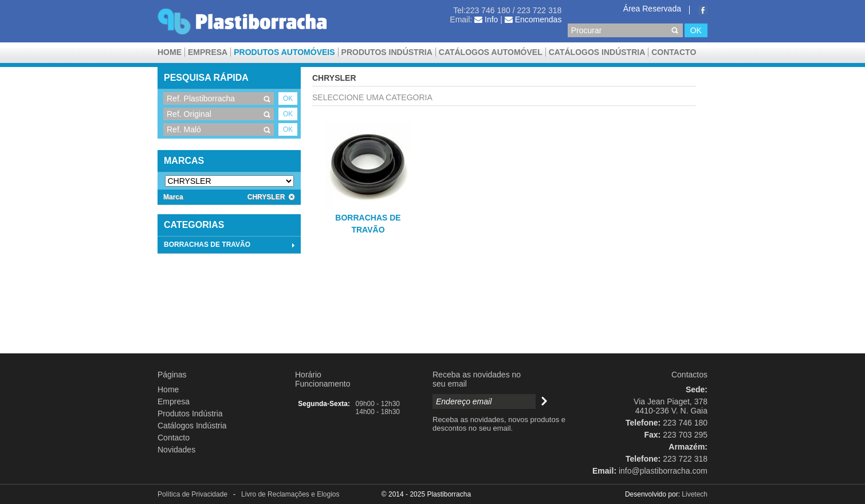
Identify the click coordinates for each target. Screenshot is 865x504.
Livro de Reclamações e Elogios (290, 494)
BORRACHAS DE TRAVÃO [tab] (231, 245)
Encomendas (533, 19)
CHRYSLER (271, 197)
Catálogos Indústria (597, 52)
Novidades (176, 450)
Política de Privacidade (192, 494)
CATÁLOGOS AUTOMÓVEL (491, 52)
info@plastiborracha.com (663, 471)
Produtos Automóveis (284, 52)
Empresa (208, 52)
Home (170, 52)
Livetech (695, 494)
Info (486, 19)
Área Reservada (652, 9)
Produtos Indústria (387, 52)
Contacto (674, 52)
